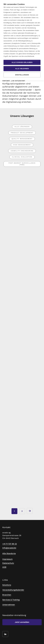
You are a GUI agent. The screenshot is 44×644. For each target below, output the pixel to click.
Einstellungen (22, 75)
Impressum (7, 559)
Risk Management (22, 145)
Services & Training (11, 600)
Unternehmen (9, 605)
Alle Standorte (9, 553)
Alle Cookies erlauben (22, 62)
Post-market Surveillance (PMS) (22, 164)
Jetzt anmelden (22, 622)
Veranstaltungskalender (13, 590)
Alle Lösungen (22, 127)
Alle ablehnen (22, 69)
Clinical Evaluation (22, 157)
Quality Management (22, 139)
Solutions (7, 585)
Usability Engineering (22, 151)
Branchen (7, 595)
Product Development (22, 133)
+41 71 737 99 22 (10, 544)
